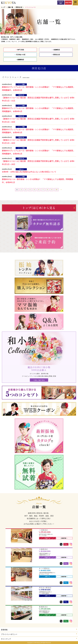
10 (56, 190)
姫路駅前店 (20, 60)
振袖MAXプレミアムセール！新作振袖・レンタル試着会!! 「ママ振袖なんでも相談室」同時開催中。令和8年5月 (38, 89)
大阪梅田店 (56, 50)
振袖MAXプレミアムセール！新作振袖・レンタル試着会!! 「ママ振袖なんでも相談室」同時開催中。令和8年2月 (38, 152)
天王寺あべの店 (20, 55)
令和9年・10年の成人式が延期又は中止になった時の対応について (29, 172)
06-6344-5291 (45, 551)
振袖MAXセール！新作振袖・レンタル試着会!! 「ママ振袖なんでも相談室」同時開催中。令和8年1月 (37, 181)
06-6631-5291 (45, 571)
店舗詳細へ (62, 538)
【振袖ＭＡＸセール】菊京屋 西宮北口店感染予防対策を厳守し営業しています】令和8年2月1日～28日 (38, 163)
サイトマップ (39, 639)
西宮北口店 (56, 55)
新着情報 (39, 630)
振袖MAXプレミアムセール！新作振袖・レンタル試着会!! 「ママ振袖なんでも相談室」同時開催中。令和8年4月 (38, 110)
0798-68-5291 (45, 590)
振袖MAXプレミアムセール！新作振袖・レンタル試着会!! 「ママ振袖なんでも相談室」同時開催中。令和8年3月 (38, 131)
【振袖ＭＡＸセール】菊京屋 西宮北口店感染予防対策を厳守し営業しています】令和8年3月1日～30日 (38, 142)
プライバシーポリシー (39, 634)
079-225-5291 (45, 609)
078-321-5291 (45, 532)
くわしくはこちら (39, 380)
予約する (45, 538)
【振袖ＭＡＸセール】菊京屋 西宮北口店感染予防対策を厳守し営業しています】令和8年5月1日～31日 (38, 99)
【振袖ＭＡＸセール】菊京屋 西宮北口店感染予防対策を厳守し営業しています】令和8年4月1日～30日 (38, 120)
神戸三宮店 (20, 50)
